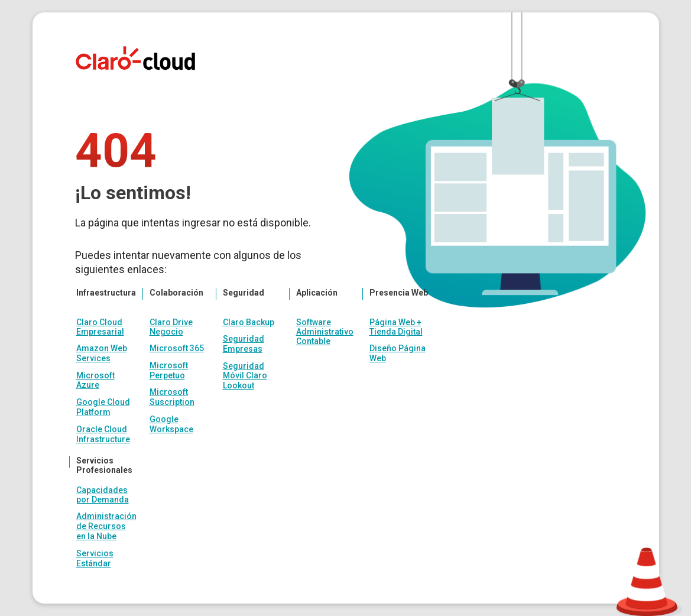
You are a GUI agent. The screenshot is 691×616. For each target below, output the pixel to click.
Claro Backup (249, 322)
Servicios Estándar (95, 558)
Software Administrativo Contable (325, 332)
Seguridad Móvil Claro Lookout (245, 376)
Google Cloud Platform (103, 407)
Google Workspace (171, 424)
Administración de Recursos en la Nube (106, 526)
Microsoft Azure (95, 380)
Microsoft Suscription (172, 397)
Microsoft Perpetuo (169, 370)
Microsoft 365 (177, 348)
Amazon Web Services (102, 353)
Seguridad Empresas (244, 344)
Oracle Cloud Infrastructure (103, 434)
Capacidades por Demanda (103, 495)
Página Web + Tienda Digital (396, 327)
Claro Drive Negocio (171, 327)
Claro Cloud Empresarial (100, 327)
